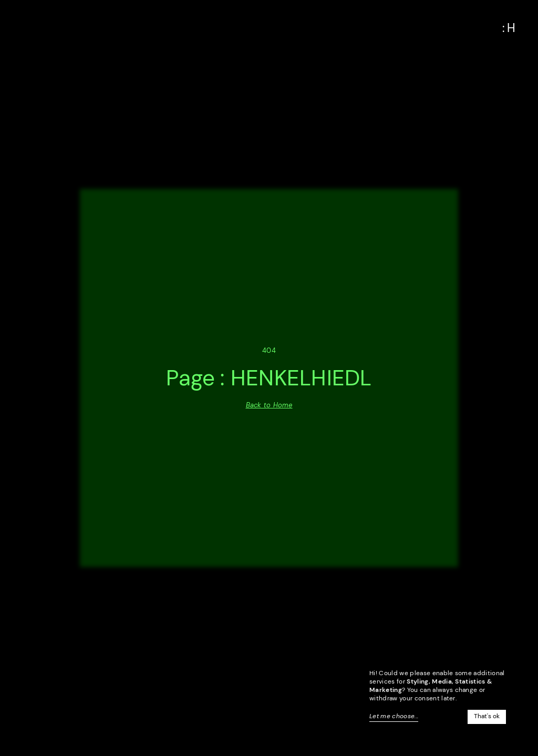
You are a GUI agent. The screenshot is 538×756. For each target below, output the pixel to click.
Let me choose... (394, 716)
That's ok (487, 716)
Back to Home (269, 405)
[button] (509, 28)
